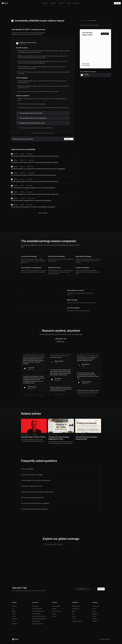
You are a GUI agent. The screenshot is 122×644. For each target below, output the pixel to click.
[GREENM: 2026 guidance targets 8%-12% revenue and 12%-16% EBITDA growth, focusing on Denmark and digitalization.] (43, 168)
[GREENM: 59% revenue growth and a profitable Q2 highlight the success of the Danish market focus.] (43, 187)
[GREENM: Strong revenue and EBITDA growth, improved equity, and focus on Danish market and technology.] (43, 155)
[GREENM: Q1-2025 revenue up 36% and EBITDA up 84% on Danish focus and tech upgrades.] (43, 200)
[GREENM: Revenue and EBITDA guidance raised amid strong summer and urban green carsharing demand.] (43, 180)
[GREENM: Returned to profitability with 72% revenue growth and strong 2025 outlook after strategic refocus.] (43, 193)
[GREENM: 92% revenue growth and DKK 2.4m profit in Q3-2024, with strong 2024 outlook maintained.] (43, 174)
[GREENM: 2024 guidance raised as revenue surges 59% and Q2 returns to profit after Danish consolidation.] (43, 161)
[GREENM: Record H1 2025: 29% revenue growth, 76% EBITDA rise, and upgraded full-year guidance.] (43, 206)
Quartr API (49, 128)
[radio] (56, 339)
